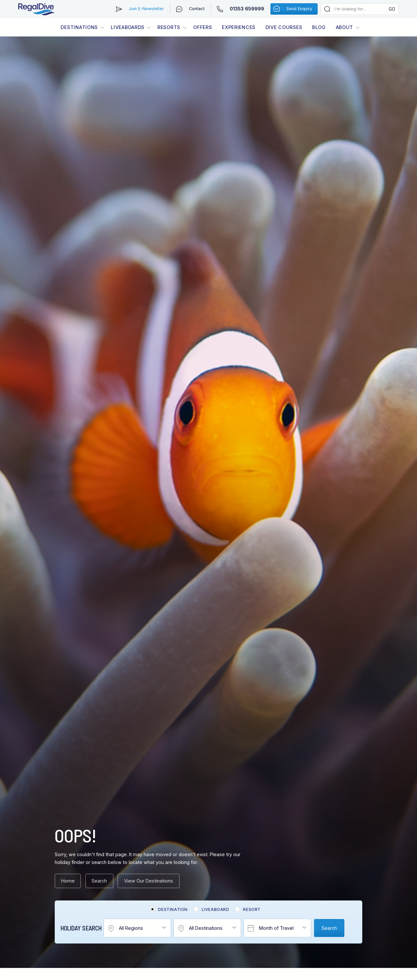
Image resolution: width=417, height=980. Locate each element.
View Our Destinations (149, 881)
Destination (173, 909)
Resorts (169, 27)
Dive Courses (284, 27)
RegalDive (36, 9)
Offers (202, 27)
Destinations (79, 27)
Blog (319, 27)
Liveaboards (128, 27)
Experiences (239, 27)
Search (99, 881)
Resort (252, 909)
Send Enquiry (299, 9)
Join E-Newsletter (146, 9)
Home (68, 881)
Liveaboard (216, 909)
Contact (197, 9)
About (345, 27)
